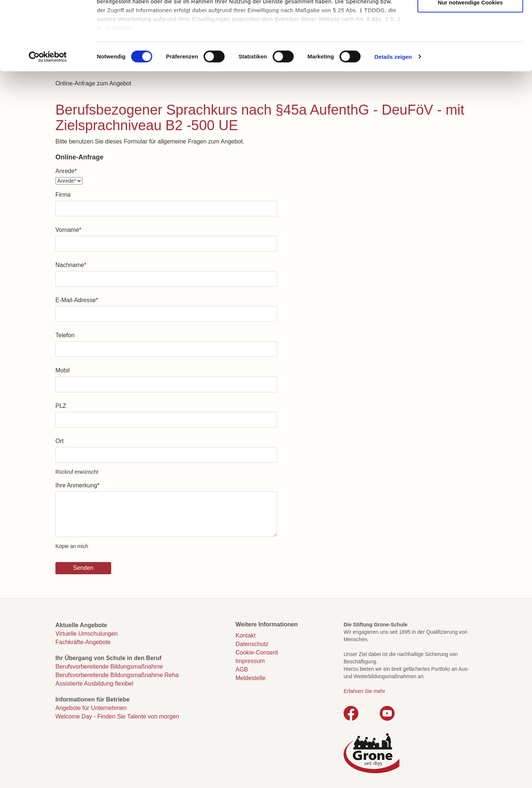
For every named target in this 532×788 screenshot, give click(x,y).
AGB (242, 669)
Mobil (62, 370)
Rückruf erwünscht (77, 472)
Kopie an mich (72, 546)
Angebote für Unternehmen (91, 708)
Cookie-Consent (257, 652)
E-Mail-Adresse (77, 300)
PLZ (61, 406)
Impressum (250, 661)
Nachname (71, 265)
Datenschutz (252, 644)
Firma (63, 195)
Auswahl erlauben (470, 41)
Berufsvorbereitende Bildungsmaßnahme (109, 667)
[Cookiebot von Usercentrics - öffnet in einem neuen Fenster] (48, 118)
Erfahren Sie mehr (364, 691)
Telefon (65, 335)
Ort (59, 441)
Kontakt (246, 635)
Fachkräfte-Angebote (83, 642)
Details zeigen (393, 118)
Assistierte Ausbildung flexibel (94, 684)
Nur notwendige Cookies (470, 64)
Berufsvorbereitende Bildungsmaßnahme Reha (117, 675)
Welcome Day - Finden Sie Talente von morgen (117, 716)
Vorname (68, 230)
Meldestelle (251, 678)
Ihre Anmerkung (77, 485)
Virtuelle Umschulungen (87, 634)
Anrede (66, 171)
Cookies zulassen (470, 19)
